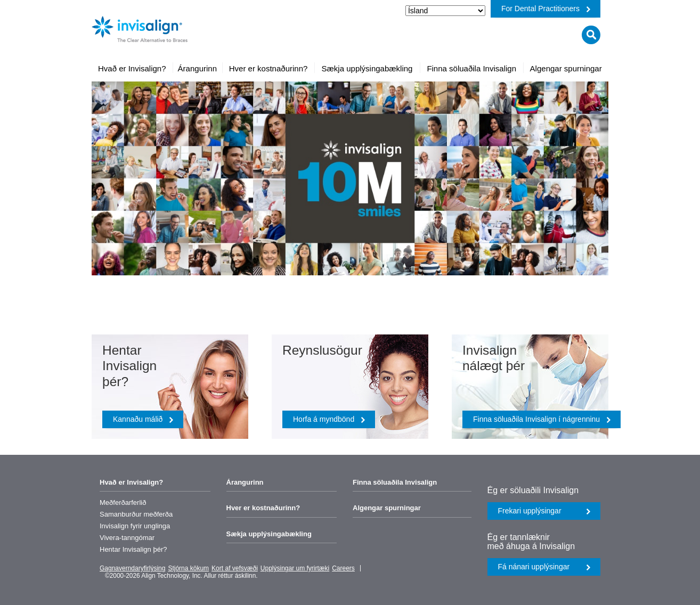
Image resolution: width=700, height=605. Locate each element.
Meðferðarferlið (123, 502)
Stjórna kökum (188, 568)
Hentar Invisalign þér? (133, 549)
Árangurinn (245, 482)
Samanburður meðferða (136, 514)
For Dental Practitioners (546, 9)
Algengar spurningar (387, 508)
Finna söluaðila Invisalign (395, 482)
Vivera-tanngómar (127, 538)
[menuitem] (132, 68)
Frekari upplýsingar (545, 511)
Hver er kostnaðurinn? (263, 508)
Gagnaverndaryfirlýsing (132, 568)
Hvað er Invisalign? (131, 482)
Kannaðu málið (143, 419)
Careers (343, 568)
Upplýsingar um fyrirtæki (295, 568)
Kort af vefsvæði (235, 568)
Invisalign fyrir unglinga (135, 526)
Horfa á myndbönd (329, 419)
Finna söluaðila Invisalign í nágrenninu (542, 419)
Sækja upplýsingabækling (269, 534)
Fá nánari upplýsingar (545, 567)
